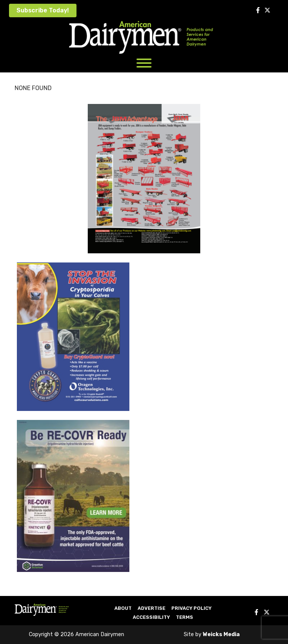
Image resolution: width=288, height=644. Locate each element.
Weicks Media (221, 634)
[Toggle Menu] (144, 63)
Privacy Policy (191, 608)
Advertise (151, 608)
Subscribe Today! (43, 10)
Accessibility (151, 617)
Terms (184, 617)
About (123, 608)
